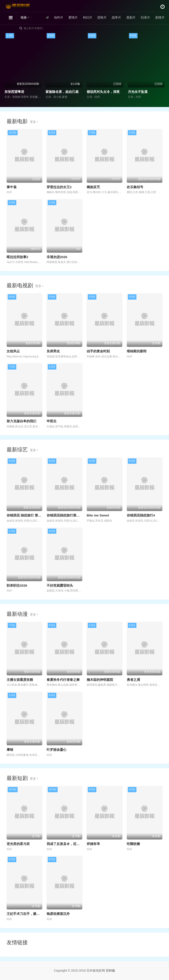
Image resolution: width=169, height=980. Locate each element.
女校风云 (13, 351)
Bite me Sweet (98, 515)
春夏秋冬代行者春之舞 (63, 680)
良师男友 (53, 351)
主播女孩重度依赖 (20, 680)
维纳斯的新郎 (137, 351)
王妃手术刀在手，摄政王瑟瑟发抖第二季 (36, 914)
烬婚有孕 (93, 844)
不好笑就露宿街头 (60, 585)
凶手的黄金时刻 (98, 351)
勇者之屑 (133, 680)
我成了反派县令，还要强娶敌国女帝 (73, 844)
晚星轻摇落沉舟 (58, 914)
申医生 (52, 421)
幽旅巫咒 (93, 187)
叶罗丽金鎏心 (57, 750)
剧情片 (160, 17)
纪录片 (145, 17)
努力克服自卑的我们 (21, 421)
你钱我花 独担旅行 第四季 (26, 515)
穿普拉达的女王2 (59, 187)
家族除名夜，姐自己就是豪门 (67, 92)
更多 (34, 122)
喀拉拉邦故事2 (17, 257)
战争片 (116, 17)
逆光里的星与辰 (18, 844)
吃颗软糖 (133, 844)
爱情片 (73, 17)
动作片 (59, 17)
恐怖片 (102, 17)
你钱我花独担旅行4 (141, 515)
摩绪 (10, 750)
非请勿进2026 (57, 257)
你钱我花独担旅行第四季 (65, 515)
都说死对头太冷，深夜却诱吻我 (110, 92)
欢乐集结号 (135, 187)
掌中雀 (12, 187)
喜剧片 (131, 17)
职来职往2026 (17, 585)
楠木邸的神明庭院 (100, 680)
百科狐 (110, 971)
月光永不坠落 (138, 92)
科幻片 (88, 17)
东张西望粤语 (14, 92)
